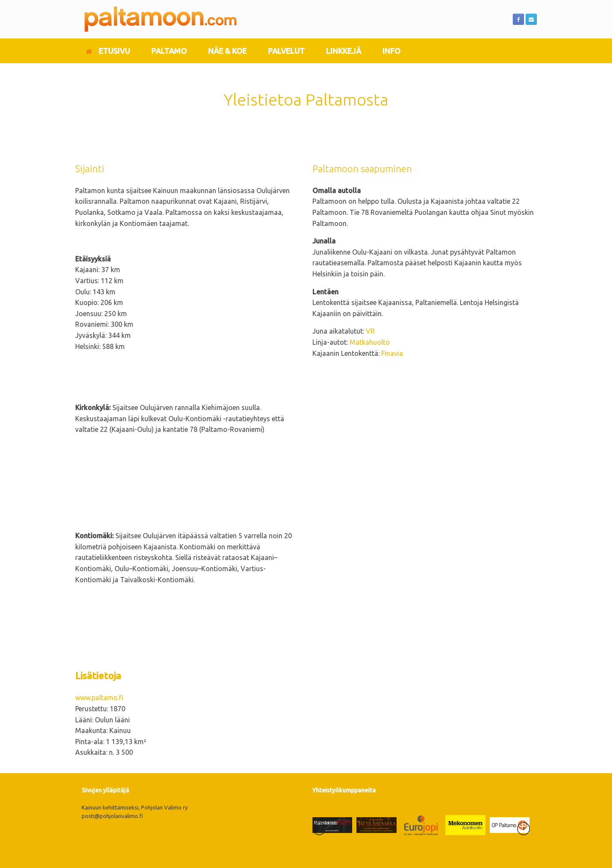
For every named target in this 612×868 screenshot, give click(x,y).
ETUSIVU (108, 51)
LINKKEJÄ (344, 51)
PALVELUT (286, 51)
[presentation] (319, 830)
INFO (391, 51)
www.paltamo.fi (99, 698)
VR (370, 331)
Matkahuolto (370, 342)
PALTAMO (169, 51)
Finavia (392, 353)
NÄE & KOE (227, 51)
